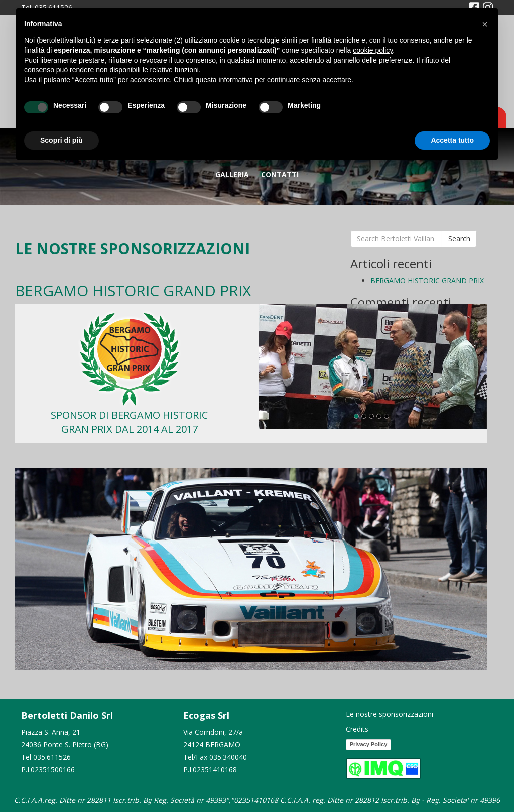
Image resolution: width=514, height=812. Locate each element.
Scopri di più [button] (61, 140)
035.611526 (52, 757)
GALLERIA (232, 174)
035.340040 (228, 757)
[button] (485, 24)
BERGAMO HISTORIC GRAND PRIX (427, 280)
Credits (357, 729)
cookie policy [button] (373, 50)
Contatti (280, 174)
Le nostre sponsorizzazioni (390, 714)
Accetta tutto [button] (452, 140)
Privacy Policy (369, 744)
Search (459, 239)
